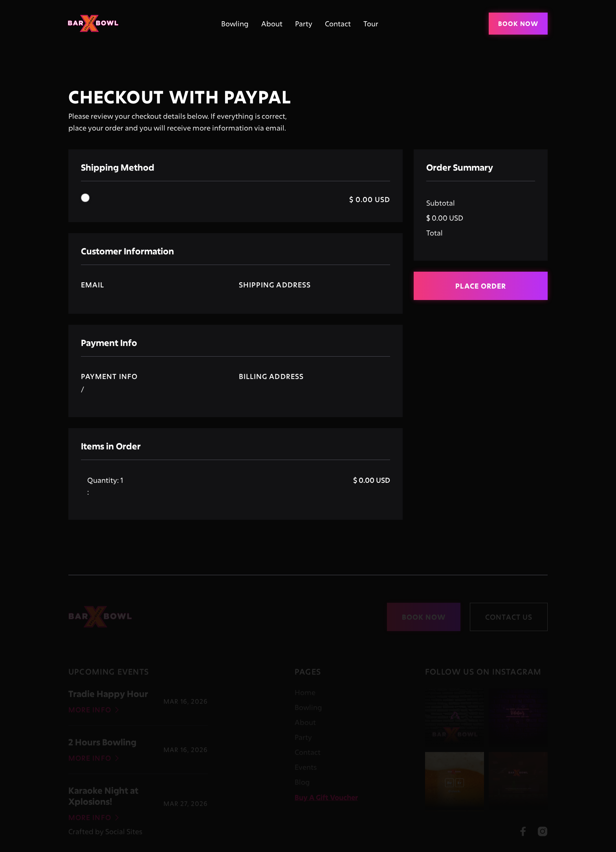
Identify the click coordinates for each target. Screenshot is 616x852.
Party (304, 24)
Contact (338, 24)
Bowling (235, 24)
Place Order (481, 286)
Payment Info (109, 376)
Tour (371, 24)
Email (93, 285)
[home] (96, 23)
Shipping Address (275, 285)
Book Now (518, 23)
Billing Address (271, 376)
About (272, 24)
